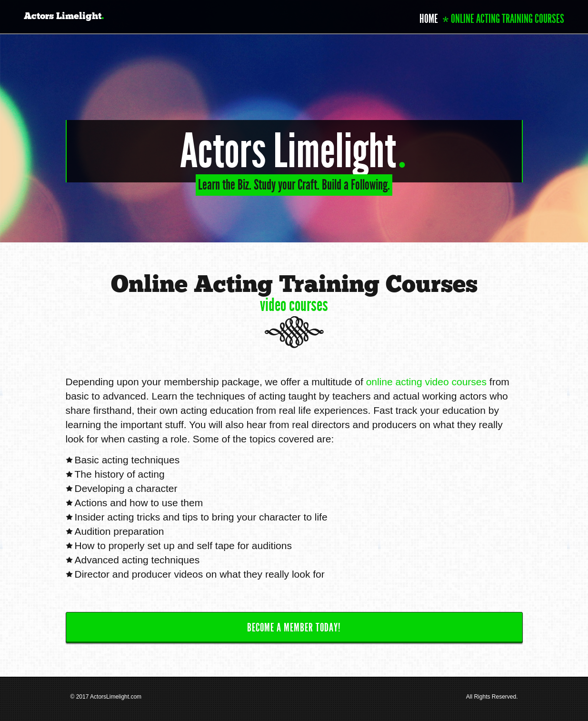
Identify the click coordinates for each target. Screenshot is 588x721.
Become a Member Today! (294, 628)
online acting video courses (426, 382)
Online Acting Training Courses (508, 19)
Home (429, 19)
